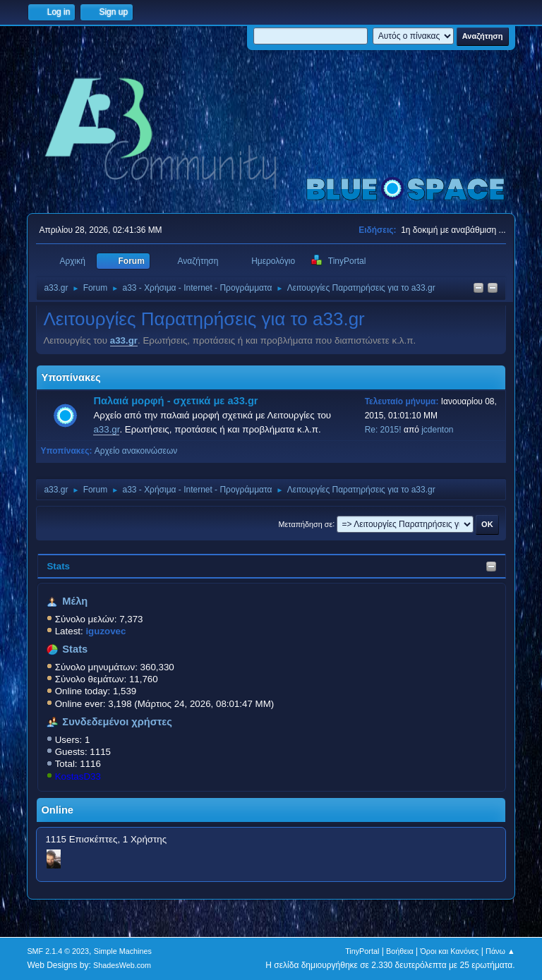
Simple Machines (123, 951)
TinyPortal (362, 951)
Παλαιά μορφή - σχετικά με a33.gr (175, 401)
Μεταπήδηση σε (306, 524)
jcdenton (437, 430)
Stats (58, 566)
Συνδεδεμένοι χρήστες (117, 722)
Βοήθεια (400, 951)
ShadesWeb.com (122, 965)
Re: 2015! (383, 430)
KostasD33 (78, 776)
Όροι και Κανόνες (449, 951)
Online (57, 810)
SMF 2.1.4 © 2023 (58, 951)
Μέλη (75, 601)
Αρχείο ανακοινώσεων (136, 451)
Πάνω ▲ (500, 951)
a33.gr (124, 340)
